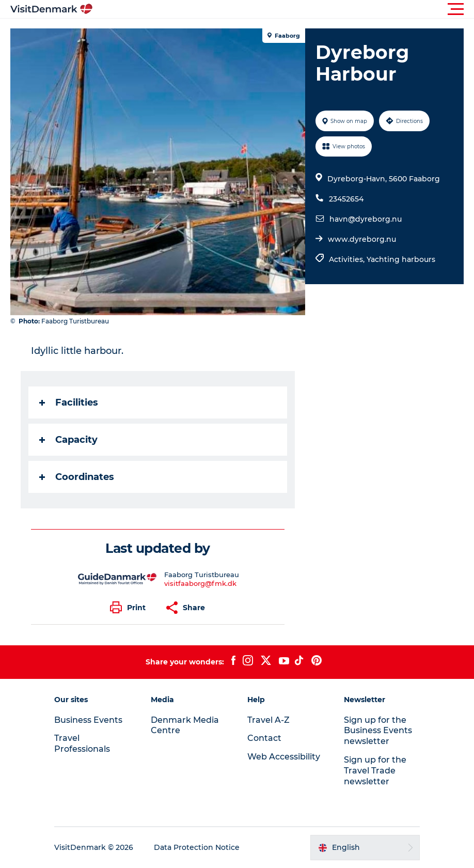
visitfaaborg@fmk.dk (200, 583)
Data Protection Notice (197, 847)
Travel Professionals (82, 743)
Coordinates (77, 477)
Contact (264, 738)
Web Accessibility (284, 757)
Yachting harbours (401, 259)
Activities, (348, 259)
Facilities (69, 402)
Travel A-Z (268, 720)
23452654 (346, 199)
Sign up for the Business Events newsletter (378, 731)
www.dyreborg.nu (362, 239)
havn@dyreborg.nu (366, 219)
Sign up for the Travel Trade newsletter (375, 771)
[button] (283, 9)
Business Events (88, 720)
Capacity (68, 440)
